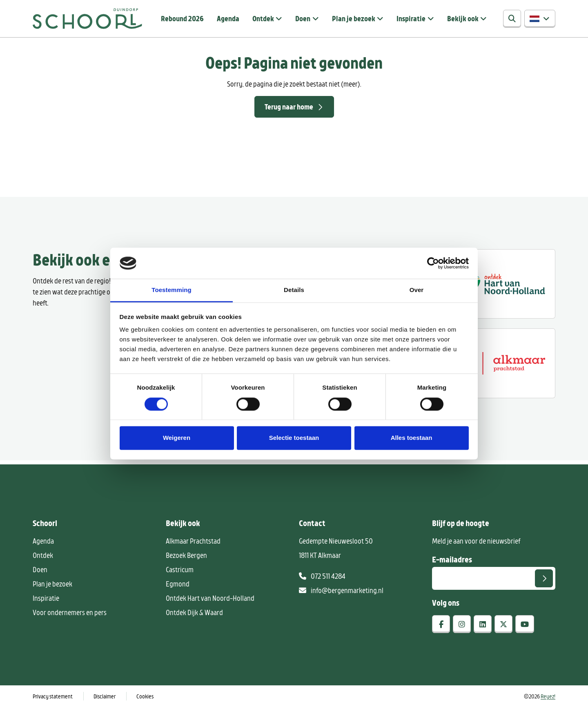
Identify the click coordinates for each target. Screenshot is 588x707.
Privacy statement (53, 696)
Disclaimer (105, 696)
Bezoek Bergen (186, 555)
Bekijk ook (463, 18)
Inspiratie (411, 18)
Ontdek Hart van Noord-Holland (210, 598)
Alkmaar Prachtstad (193, 541)
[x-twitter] (503, 624)
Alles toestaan (412, 438)
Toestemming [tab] (171, 290)
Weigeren (177, 438)
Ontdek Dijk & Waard (194, 612)
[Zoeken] (512, 19)
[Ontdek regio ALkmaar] (501, 284)
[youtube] (525, 624)
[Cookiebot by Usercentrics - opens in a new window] (433, 263)
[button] (540, 19)
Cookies (145, 696)
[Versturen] (544, 578)
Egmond (178, 584)
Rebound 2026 (182, 18)
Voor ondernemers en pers (70, 612)
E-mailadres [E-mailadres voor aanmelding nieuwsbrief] (452, 559)
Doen (303, 18)
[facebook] (441, 624)
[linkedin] (483, 624)
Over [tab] (417, 290)
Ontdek (263, 18)
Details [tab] (294, 290)
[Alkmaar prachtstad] (501, 363)
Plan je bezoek (354, 18)
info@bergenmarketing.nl (341, 590)
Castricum (180, 569)
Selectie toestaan (294, 438)
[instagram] (462, 624)
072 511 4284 (322, 576)
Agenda (228, 18)
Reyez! (548, 696)
